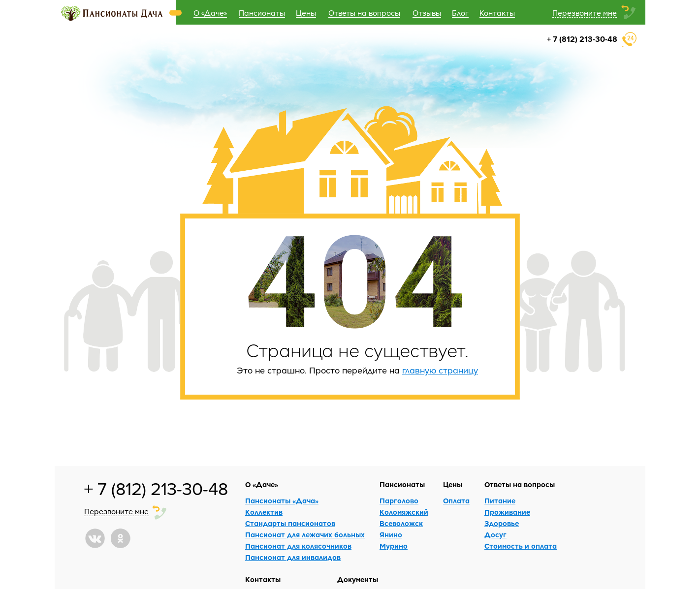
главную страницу (440, 370)
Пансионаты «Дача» (282, 501)
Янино (391, 535)
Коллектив (264, 512)
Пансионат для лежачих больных (305, 535)
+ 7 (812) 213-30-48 (582, 39)
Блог (460, 13)
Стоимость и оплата (521, 546)
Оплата (456, 501)
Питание (500, 501)
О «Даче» (210, 13)
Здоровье (502, 523)
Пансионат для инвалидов (293, 557)
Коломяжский (404, 512)
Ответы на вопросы (364, 13)
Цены (306, 13)
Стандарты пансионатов (290, 523)
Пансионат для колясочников (298, 546)
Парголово (399, 501)
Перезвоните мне (585, 13)
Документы (358, 579)
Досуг (495, 535)
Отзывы (427, 13)
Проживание (507, 512)
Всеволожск (401, 523)
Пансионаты (262, 13)
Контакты (497, 13)
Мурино (394, 546)
